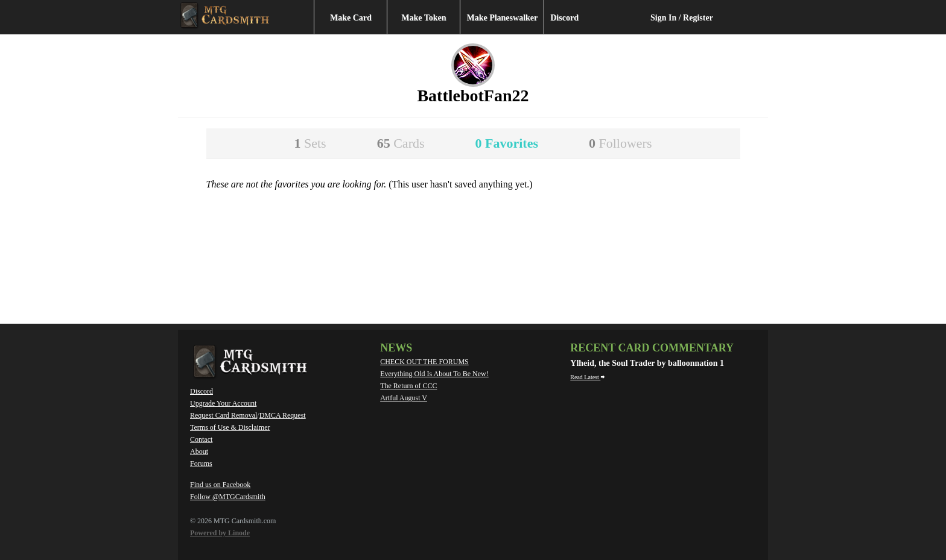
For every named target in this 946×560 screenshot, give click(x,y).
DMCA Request (283, 415)
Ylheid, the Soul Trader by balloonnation (645, 363)
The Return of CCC (408, 386)
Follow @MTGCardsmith (228, 497)
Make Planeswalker (502, 18)
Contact (201, 439)
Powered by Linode (220, 533)
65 (401, 143)
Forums (201, 464)
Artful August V (404, 398)
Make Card (351, 18)
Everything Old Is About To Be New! (434, 374)
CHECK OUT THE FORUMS (424, 362)
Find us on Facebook (220, 485)
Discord (564, 18)
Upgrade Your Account (223, 403)
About (199, 451)
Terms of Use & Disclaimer (230, 427)
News (396, 348)
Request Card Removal (224, 415)
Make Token (424, 18)
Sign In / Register (682, 18)
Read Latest (588, 377)
